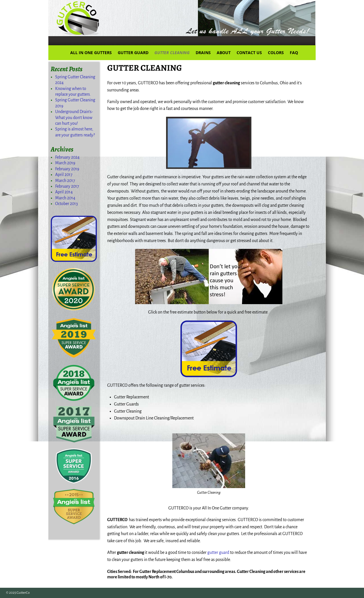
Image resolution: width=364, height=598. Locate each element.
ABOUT (224, 53)
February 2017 (67, 186)
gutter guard (218, 552)
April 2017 (64, 175)
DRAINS (203, 53)
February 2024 (67, 157)
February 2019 (67, 169)
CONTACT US (249, 53)
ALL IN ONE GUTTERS (91, 53)
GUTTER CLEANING (172, 53)
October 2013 (67, 204)
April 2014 (64, 192)
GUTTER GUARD (133, 53)
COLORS (276, 53)
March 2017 (65, 181)
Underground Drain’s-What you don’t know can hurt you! (74, 117)
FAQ (294, 53)
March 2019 (65, 163)
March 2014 (65, 198)
